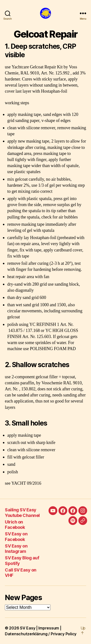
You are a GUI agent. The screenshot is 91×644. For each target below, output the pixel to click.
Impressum (49, 628)
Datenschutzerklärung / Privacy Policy (41, 634)
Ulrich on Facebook (15, 525)
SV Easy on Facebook (16, 537)
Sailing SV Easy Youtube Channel (22, 513)
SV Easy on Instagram (16, 549)
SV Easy (28, 628)
